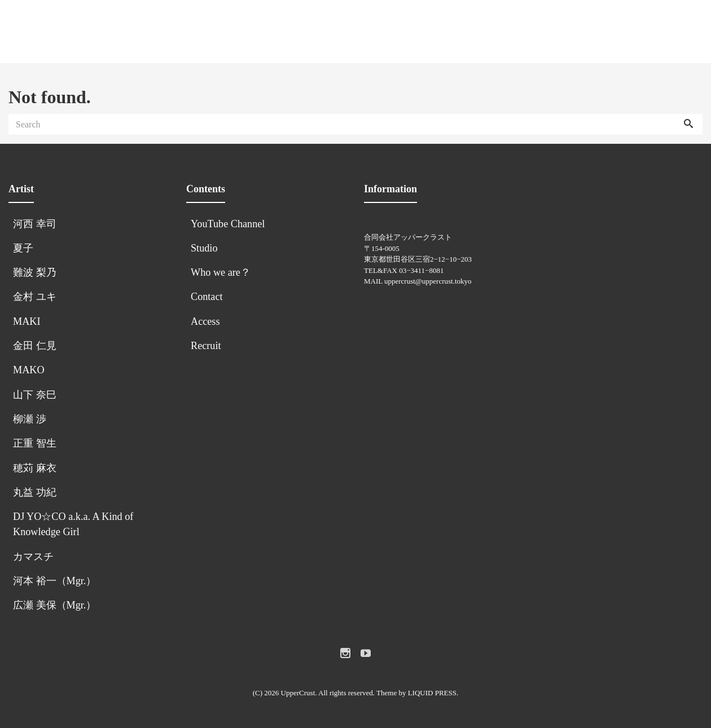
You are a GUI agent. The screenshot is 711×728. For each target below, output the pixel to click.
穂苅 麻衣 (35, 468)
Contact (207, 297)
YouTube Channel (229, 224)
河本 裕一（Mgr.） (54, 581)
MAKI (27, 321)
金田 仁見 (35, 346)
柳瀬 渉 (30, 419)
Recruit (206, 346)
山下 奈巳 (35, 395)
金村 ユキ (35, 297)
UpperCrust (298, 693)
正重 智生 (35, 443)
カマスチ (33, 557)
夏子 (23, 248)
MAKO (29, 370)
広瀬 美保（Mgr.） (54, 605)
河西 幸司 (35, 224)
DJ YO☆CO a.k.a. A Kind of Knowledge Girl (73, 524)
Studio (204, 248)
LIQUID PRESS (432, 693)
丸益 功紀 (35, 492)
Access (205, 321)
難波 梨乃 (35, 272)
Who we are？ (221, 272)
